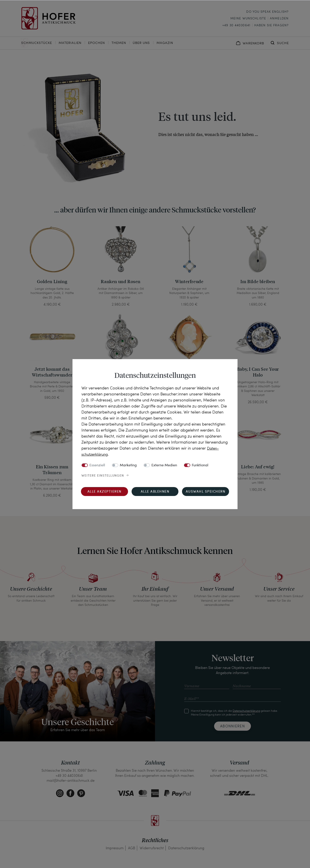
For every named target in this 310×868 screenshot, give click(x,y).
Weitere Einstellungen (103, 475)
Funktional (200, 465)
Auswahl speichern (206, 492)
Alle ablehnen (155, 492)
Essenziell (97, 465)
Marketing (128, 465)
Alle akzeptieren (104, 492)
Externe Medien (164, 465)
